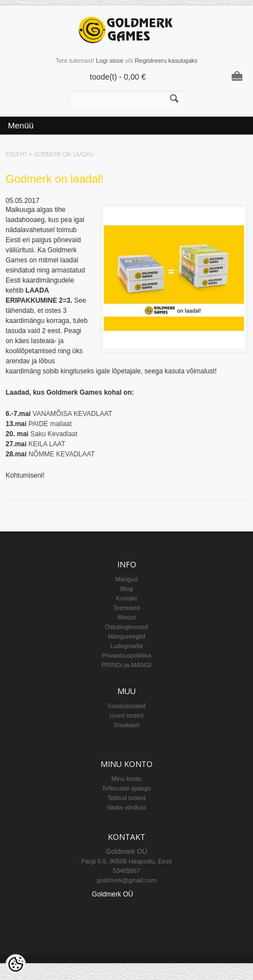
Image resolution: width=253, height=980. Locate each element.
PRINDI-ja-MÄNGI (127, 665)
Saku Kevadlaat (54, 434)
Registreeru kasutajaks (166, 61)
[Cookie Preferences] (16, 964)
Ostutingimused (126, 627)
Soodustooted (127, 706)
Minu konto (127, 779)
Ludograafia (126, 646)
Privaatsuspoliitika (126, 655)
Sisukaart (127, 725)
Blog (126, 589)
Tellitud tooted (127, 798)
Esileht (16, 154)
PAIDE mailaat (51, 424)
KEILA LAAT (47, 444)
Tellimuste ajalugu (127, 788)
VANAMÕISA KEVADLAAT (72, 414)
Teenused (127, 608)
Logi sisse (110, 61)
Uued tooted (127, 715)
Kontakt (127, 598)
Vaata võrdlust (127, 807)
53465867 (127, 871)
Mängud (127, 579)
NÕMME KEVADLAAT (62, 454)
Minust (126, 617)
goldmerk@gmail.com (127, 880)
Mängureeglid (127, 636)
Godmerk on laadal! (64, 154)
